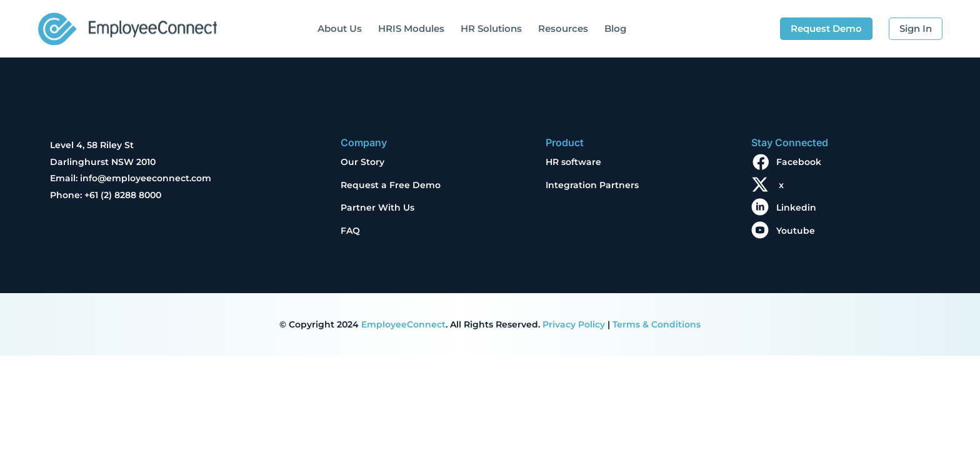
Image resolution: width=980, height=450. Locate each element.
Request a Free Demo (391, 185)
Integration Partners (592, 185)
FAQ (350, 231)
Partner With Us (377, 207)
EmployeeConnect (403, 324)
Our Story (362, 162)
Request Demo (826, 28)
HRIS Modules (411, 28)
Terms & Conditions (657, 324)
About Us (340, 28)
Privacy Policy (574, 324)
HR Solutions (491, 28)
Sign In (916, 28)
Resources (563, 28)
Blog (615, 28)
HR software (573, 162)
